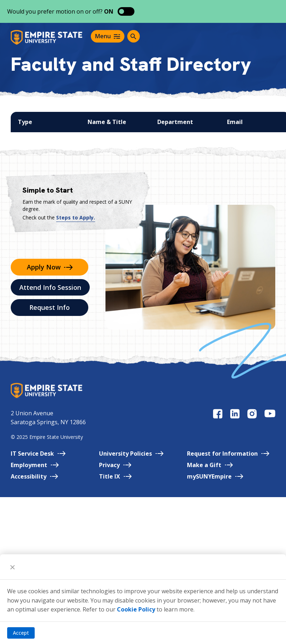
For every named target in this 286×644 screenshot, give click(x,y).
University (131, 454)
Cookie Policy (136, 609)
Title (115, 476)
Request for (228, 454)
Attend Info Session (50, 287)
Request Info (50, 307)
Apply (50, 267)
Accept (21, 633)
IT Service (38, 454)
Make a (210, 465)
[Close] (13, 567)
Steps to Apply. (76, 217)
